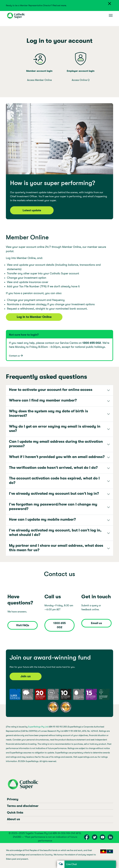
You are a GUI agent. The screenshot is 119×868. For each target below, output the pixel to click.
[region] (59, 856)
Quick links (15, 813)
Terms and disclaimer (23, 806)
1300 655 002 (59, 625)
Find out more (59, 5)
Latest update (32, 210)
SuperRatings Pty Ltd (38, 727)
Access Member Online (39, 80)
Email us (96, 623)
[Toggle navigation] (111, 16)
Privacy (13, 799)
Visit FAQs (23, 625)
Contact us (14, 356)
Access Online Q (81, 80)
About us (13, 819)
